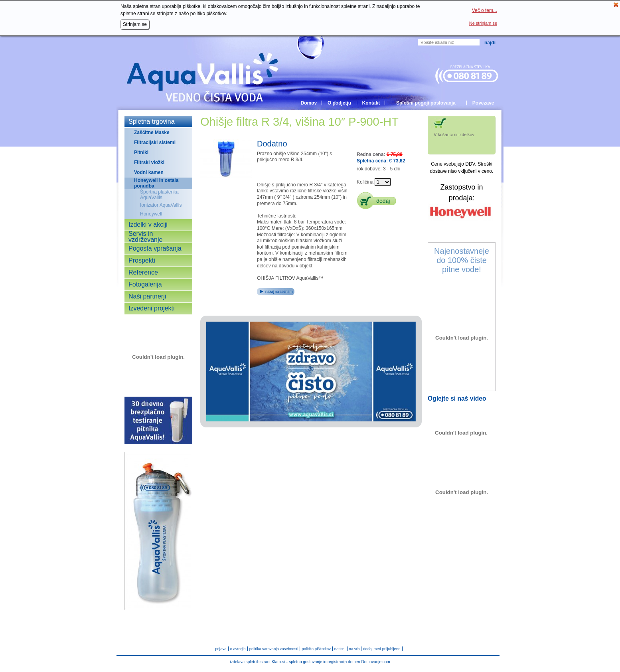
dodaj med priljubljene (382, 649)
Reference (143, 273)
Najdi (490, 43)
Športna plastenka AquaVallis (159, 195)
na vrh (354, 649)
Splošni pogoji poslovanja (426, 103)
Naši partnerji (147, 296)
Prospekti (142, 261)
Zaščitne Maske (152, 132)
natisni (340, 649)
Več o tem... (485, 10)
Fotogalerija (145, 285)
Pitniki (141, 152)
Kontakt (371, 103)
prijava (221, 649)
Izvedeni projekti (152, 308)
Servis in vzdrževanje (145, 237)
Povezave (483, 103)
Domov (309, 103)
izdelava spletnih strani (250, 662)
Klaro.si (278, 662)
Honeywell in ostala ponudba (156, 183)
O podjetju (339, 103)
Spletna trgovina (152, 122)
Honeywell (151, 214)
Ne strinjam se (483, 23)
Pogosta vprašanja (155, 249)
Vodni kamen (149, 172)
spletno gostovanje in (308, 662)
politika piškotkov (316, 649)
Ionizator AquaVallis (161, 205)
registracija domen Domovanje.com (359, 662)
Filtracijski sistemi (155, 142)
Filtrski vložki (149, 162)
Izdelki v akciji (148, 225)
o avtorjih (238, 649)
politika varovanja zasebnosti (274, 649)
